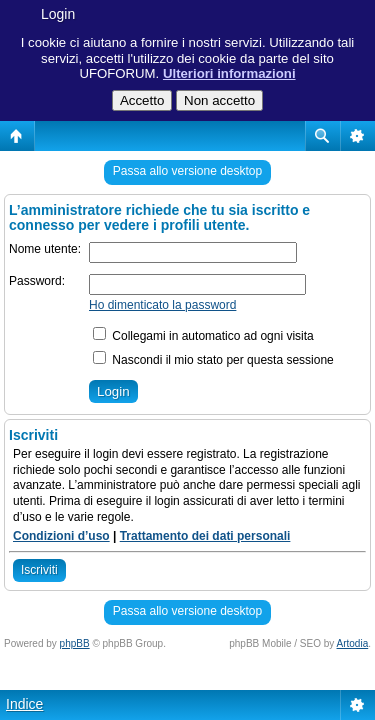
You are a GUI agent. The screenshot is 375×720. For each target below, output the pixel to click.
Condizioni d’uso (61, 536)
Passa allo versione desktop (187, 171)
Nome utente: (45, 249)
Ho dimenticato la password (162, 305)
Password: (37, 281)
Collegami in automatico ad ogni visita (203, 336)
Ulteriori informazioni (229, 73)
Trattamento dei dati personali (205, 536)
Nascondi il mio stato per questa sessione (213, 360)
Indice (24, 704)
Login (58, 14)
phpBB (75, 643)
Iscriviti (39, 570)
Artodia (353, 643)
